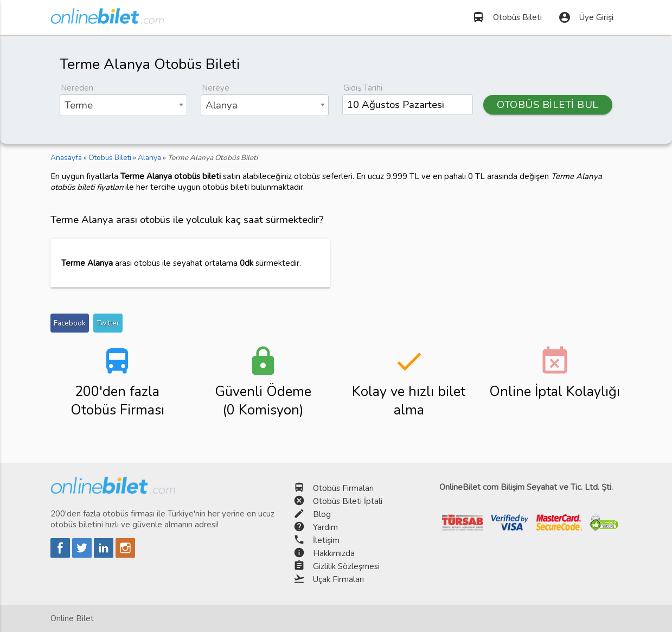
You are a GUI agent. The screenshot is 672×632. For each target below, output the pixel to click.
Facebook (70, 323)
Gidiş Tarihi (363, 88)
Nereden (77, 88)
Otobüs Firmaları (343, 488)
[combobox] (124, 105)
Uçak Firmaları (338, 579)
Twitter (108, 323)
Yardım (325, 527)
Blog (322, 514)
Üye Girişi (586, 17)
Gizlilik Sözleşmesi (346, 566)
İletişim (326, 540)
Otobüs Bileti (507, 17)
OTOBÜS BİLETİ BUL (548, 105)
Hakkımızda (334, 553)
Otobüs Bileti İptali (348, 501)
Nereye (216, 88)
